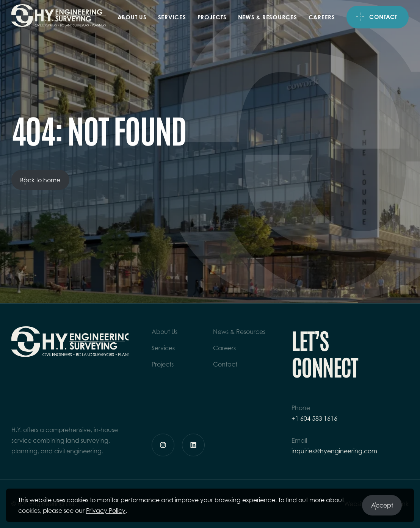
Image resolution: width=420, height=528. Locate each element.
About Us (132, 17)
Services (172, 17)
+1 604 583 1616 (314, 418)
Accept (382, 507)
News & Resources (268, 17)
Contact (383, 17)
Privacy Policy (106, 511)
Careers (322, 17)
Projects (212, 17)
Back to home (40, 182)
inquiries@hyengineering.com (334, 451)
